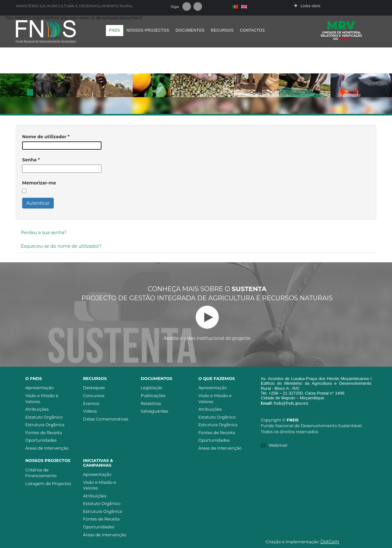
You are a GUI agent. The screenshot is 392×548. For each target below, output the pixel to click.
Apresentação (40, 388)
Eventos (91, 403)
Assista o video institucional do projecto (207, 323)
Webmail (278, 445)
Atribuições (37, 409)
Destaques (94, 388)
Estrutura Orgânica (45, 425)
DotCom (330, 542)
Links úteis (311, 6)
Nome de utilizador (46, 137)
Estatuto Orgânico (44, 417)
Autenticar (38, 203)
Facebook (187, 6)
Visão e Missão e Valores (42, 399)
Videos (90, 411)
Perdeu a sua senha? (44, 233)
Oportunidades (41, 440)
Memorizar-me (39, 183)
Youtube (198, 6)
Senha (31, 160)
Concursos (94, 395)
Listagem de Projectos (48, 483)
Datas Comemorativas (106, 419)
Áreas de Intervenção (47, 448)
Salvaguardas (154, 411)
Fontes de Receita (44, 433)
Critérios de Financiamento (41, 473)
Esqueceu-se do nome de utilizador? (61, 246)
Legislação (151, 388)
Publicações (153, 395)
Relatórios (151, 403)
